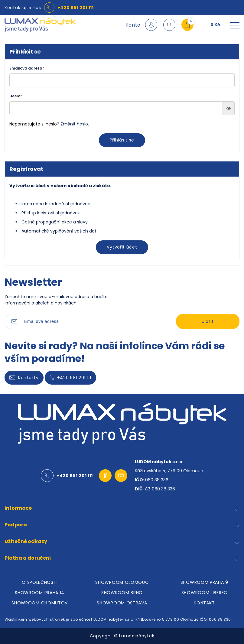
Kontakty (24, 378)
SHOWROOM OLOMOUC (122, 582)
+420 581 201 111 (76, 8)
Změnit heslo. (75, 124)
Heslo (16, 96)
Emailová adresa (27, 68)
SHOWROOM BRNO (122, 593)
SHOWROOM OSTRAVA (122, 603)
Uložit (208, 321)
